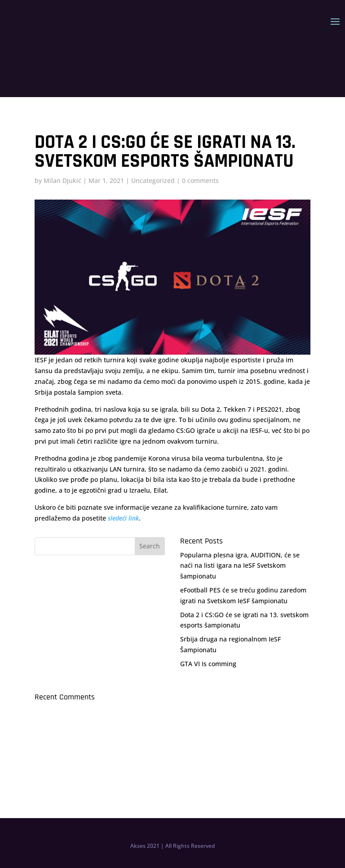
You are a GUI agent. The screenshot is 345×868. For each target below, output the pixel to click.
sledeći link (123, 518)
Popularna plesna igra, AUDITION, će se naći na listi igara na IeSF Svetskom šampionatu (240, 566)
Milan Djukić (62, 180)
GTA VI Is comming (208, 664)
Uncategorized (153, 180)
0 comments (200, 180)
